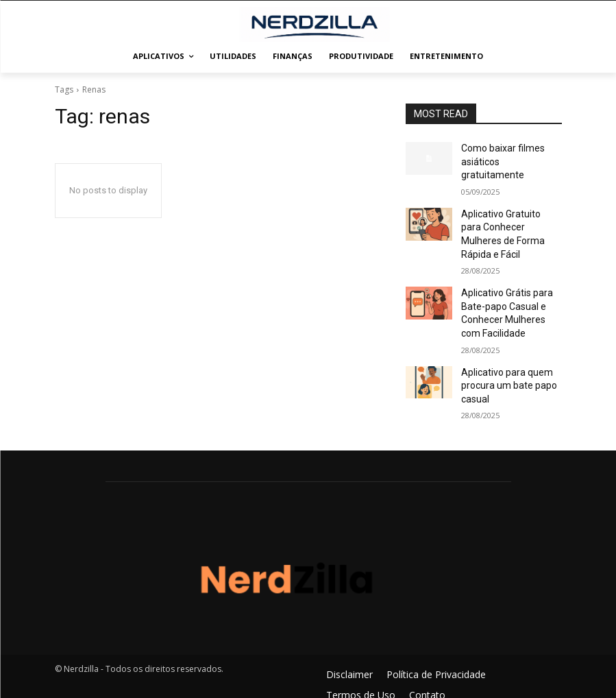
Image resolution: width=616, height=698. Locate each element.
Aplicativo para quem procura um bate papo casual (502, 339)
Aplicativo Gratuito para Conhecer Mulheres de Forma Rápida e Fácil (505, 208)
